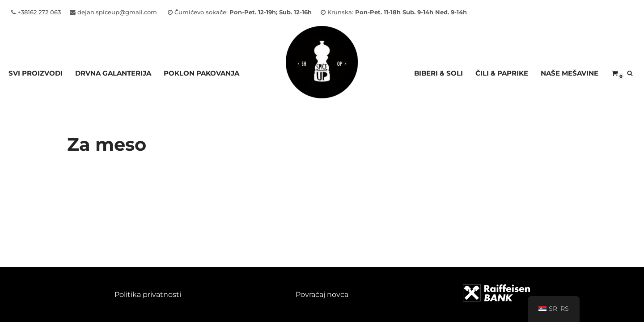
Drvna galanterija (113, 73)
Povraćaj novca (322, 294)
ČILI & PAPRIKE (502, 73)
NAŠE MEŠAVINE (570, 73)
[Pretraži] (630, 73)
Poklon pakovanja (201, 73)
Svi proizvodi (36, 73)
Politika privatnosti (148, 294)
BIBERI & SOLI (439, 73)
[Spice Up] (322, 73)
